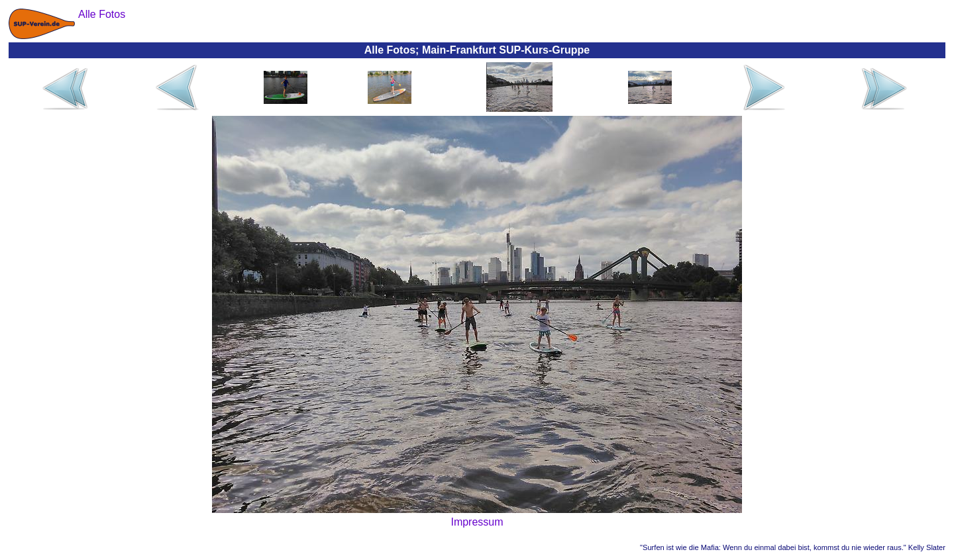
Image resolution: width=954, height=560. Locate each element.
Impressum (477, 522)
